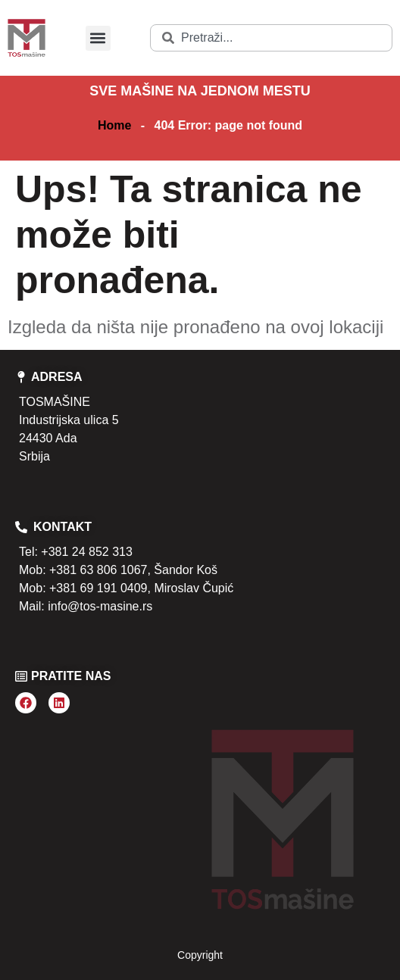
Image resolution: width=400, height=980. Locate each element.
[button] (98, 38)
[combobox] (271, 38)
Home (114, 125)
